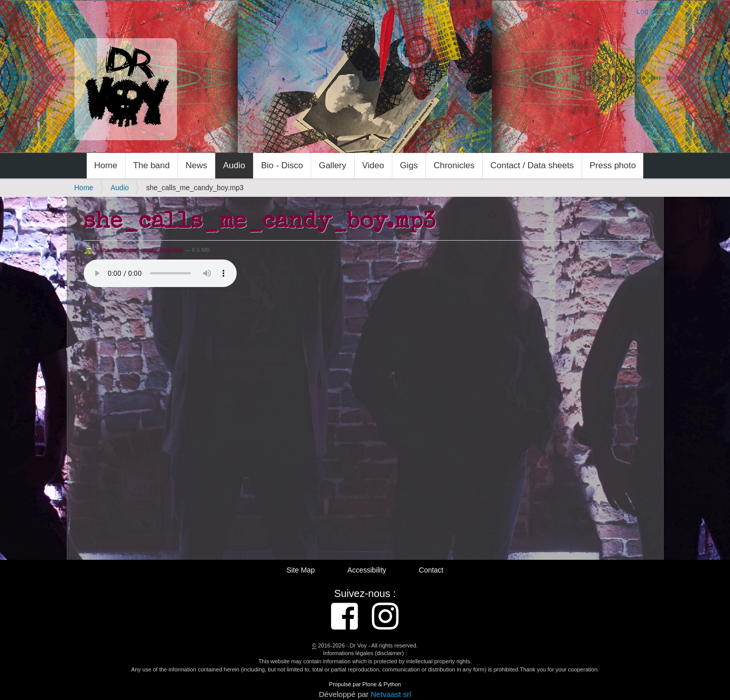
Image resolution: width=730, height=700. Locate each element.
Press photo (613, 165)
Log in (646, 11)
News (197, 165)
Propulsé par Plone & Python (365, 684)
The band (152, 165)
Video (373, 165)
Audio (234, 165)
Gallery (333, 165)
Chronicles (454, 165)
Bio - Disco (282, 165)
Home (106, 165)
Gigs (409, 165)
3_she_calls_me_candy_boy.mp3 (134, 250)
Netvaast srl (391, 694)
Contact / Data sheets (532, 165)
